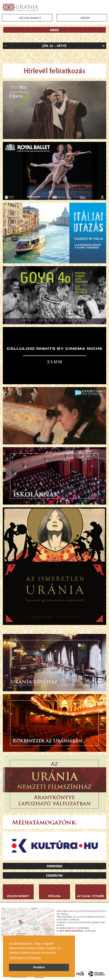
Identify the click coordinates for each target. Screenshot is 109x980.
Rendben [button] (39, 967)
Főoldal (54, 896)
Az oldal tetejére (91, 896)
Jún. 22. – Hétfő (54, 46)
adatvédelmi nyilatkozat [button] (25, 958)
